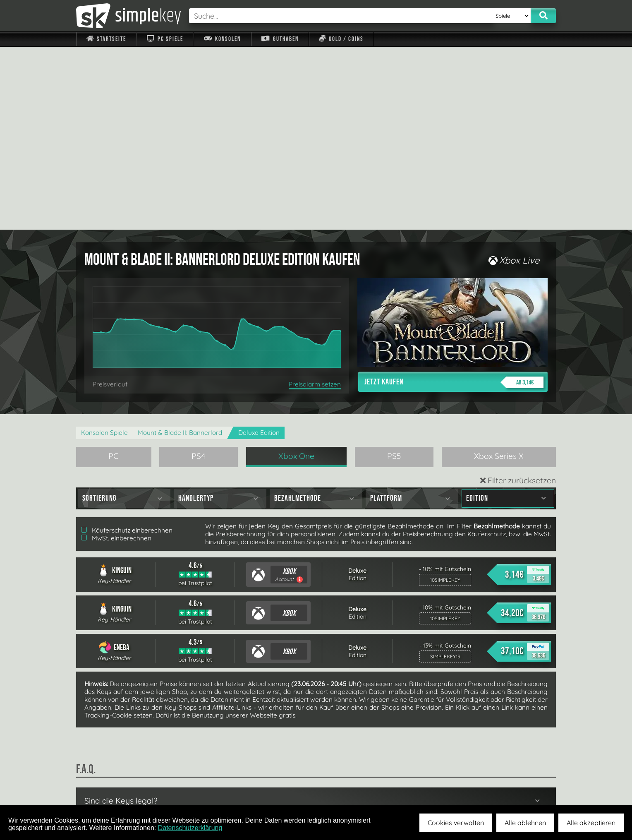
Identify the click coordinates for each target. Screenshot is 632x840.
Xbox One (296, 273)
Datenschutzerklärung (190, 828)
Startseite (106, 39)
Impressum (111, 786)
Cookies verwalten (456, 823)
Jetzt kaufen (454, 199)
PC (114, 273)
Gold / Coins (341, 39)
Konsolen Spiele (104, 250)
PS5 (394, 273)
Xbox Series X (499, 273)
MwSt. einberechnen (116, 355)
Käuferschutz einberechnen (127, 347)
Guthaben (280, 39)
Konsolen (222, 39)
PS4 (199, 273)
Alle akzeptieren (591, 823)
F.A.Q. (264, 786)
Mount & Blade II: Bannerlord (180, 250)
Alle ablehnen (525, 823)
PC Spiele (165, 39)
